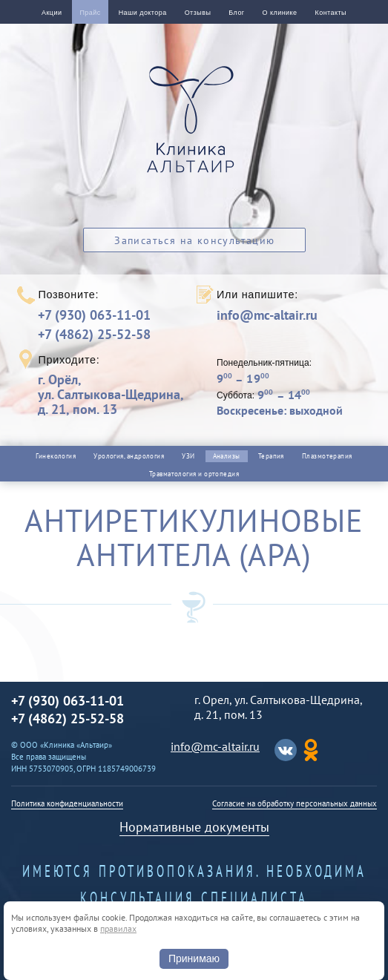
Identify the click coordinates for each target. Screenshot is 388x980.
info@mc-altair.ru (267, 315)
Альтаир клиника (194, 128)
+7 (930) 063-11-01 (94, 315)
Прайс (90, 13)
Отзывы (198, 13)
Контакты (331, 13)
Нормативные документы (194, 827)
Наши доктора (143, 13)
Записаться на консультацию (194, 240)
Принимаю (194, 958)
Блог (236, 13)
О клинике (280, 13)
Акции (52, 13)
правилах (118, 928)
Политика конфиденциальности (67, 803)
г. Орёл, (111, 394)
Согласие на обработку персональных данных (295, 803)
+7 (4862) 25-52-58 (94, 334)
